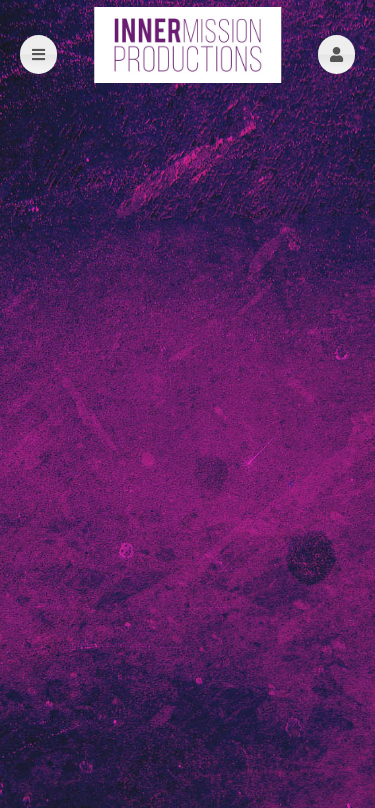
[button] (336, 54)
